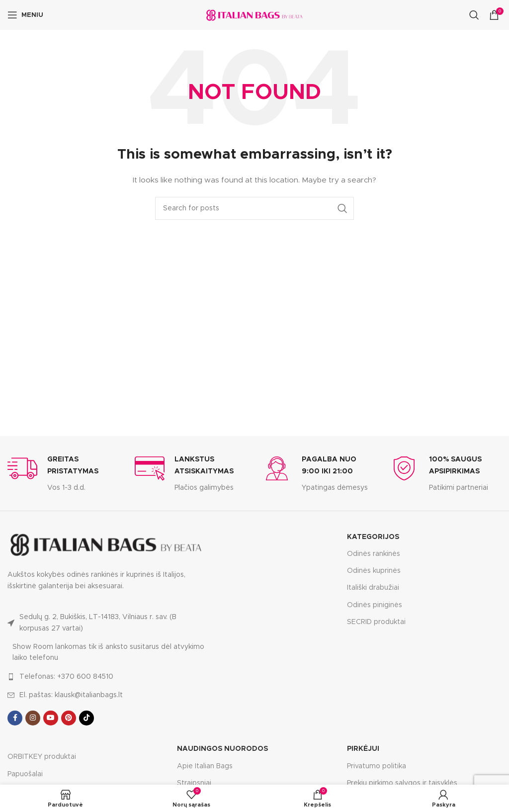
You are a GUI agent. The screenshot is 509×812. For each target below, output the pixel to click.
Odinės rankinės (374, 554)
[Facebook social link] (15, 718)
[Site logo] (254, 15)
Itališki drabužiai (373, 588)
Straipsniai (194, 783)
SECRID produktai (376, 622)
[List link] (106, 623)
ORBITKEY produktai (42, 757)
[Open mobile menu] (25, 15)
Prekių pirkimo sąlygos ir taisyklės (402, 783)
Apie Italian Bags (205, 766)
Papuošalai (25, 774)
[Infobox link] (64, 473)
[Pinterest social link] (69, 718)
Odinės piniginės (375, 605)
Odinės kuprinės (374, 571)
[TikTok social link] (86, 718)
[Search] (474, 15)
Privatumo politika (377, 766)
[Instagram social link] (33, 718)
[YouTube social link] (51, 718)
